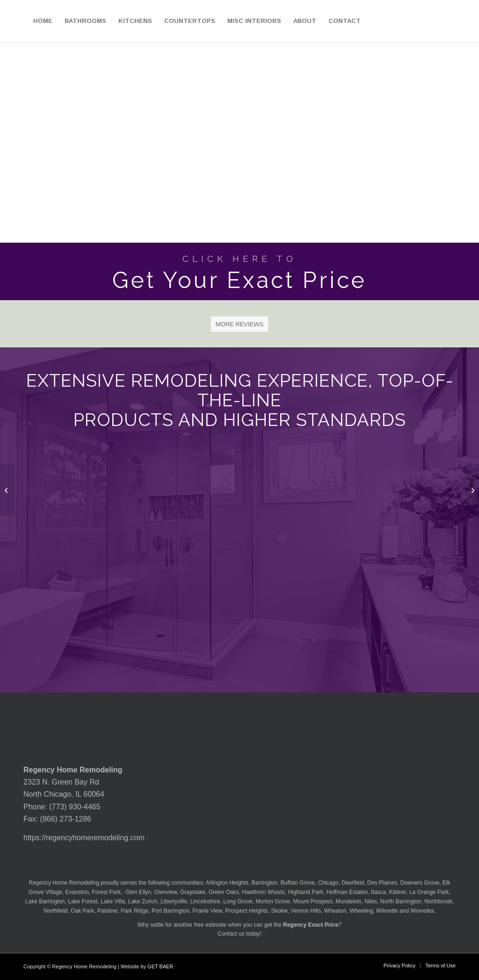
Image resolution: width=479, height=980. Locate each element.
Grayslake (193, 892)
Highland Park (306, 892)
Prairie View (207, 911)
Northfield (55, 911)
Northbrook (438, 901)
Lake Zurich (143, 901)
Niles (371, 901)
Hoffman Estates (347, 892)
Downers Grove (420, 883)
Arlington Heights (227, 883)
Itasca (378, 892)
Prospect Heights (246, 911)
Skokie (279, 911)
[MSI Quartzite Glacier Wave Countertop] (472, 490)
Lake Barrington (45, 901)
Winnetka (422, 911)
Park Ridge (134, 911)
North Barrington (401, 901)
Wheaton (335, 911)
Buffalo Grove (298, 883)
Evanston (77, 892)
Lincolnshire (205, 901)
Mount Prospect (313, 901)
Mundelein (348, 901)
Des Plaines (382, 883)
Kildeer (398, 892)
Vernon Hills (306, 911)
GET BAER (160, 966)
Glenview (166, 892)
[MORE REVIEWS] (240, 324)
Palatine (107, 911)
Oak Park (82, 911)
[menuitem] (43, 21)
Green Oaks (224, 892)
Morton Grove (273, 901)
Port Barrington (171, 911)
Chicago (328, 883)
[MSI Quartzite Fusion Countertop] (7, 490)
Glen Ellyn (138, 892)
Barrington (265, 883)
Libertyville (174, 901)
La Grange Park (429, 892)
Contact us (231, 934)
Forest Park (106, 892)
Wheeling (361, 911)
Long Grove (238, 901)
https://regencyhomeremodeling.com (84, 838)
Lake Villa (113, 901)
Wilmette (387, 911)
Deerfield (353, 883)
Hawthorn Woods (263, 892)
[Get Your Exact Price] (239, 271)
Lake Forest (83, 901)
